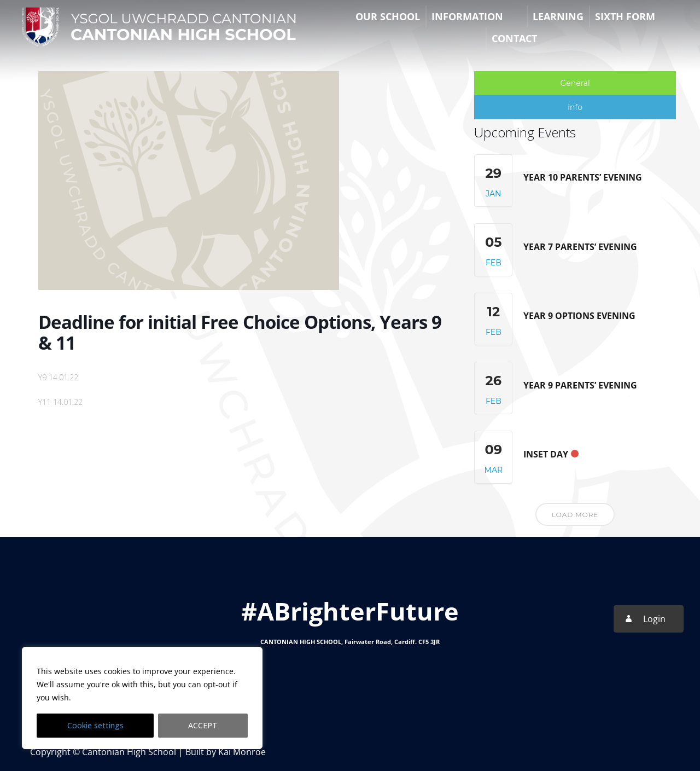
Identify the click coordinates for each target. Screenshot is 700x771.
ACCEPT (203, 725)
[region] (142, 698)
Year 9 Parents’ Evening (580, 385)
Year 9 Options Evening (579, 316)
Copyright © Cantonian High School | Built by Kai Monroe (148, 752)
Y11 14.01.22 (60, 402)
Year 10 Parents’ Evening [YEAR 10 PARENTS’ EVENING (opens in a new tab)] (583, 177)
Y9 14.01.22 (58, 377)
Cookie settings (95, 725)
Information (467, 16)
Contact (514, 38)
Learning (558, 16)
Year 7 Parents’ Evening (580, 247)
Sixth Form (625, 16)
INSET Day (546, 454)
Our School (388, 16)
